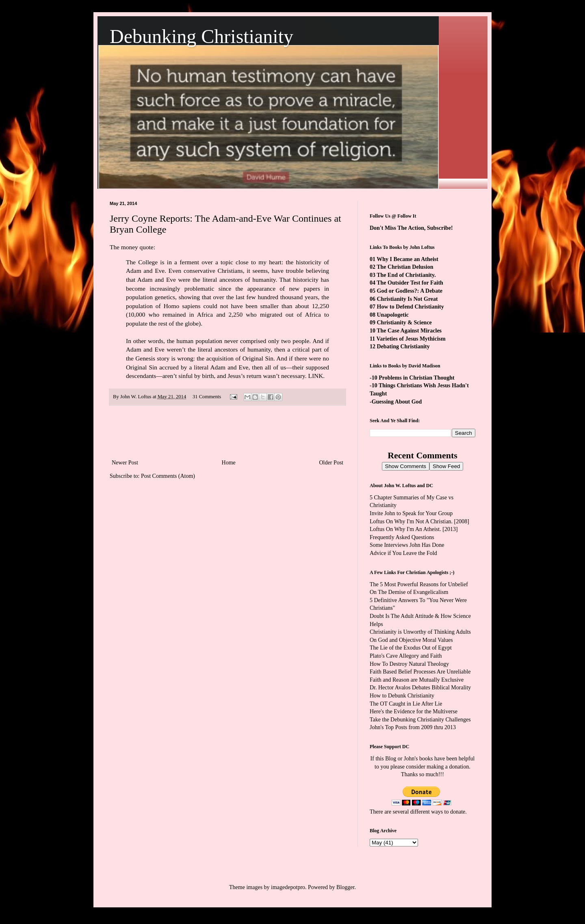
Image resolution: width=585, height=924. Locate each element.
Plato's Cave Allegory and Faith (406, 656)
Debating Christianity (403, 346)
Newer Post (125, 463)
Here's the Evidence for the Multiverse (414, 711)
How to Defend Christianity (411, 307)
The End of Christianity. (406, 275)
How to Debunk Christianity (402, 696)
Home (229, 463)
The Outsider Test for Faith (410, 283)
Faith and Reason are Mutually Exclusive (417, 680)
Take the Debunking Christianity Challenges (420, 720)
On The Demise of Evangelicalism (409, 592)
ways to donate (448, 812)
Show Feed (446, 466)
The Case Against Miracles (409, 331)
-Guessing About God (396, 402)
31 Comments (207, 397)
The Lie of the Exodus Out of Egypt (411, 648)
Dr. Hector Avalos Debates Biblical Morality (420, 688)
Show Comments (406, 466)
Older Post (331, 463)
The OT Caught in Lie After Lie (406, 704)
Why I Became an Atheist (407, 259)
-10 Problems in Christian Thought (412, 378)
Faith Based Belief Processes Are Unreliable (420, 672)
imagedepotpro (288, 887)
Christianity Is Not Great (407, 299)
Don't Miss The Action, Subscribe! (411, 228)
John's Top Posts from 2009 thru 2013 (413, 727)
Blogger (345, 887)
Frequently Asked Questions (402, 537)
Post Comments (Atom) (168, 476)
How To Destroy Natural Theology (409, 664)
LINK (316, 376)
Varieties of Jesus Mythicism (411, 339)
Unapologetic (393, 315)
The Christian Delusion (405, 267)
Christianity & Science (404, 323)
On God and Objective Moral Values (411, 640)
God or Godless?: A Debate (410, 291)
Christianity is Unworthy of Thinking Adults (420, 632)
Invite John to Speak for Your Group (411, 513)
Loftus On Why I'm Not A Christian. (411, 521)
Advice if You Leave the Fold (403, 553)
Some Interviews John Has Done (407, 545)
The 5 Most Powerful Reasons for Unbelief (419, 584)
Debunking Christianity (201, 36)
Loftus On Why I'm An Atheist (405, 529)
